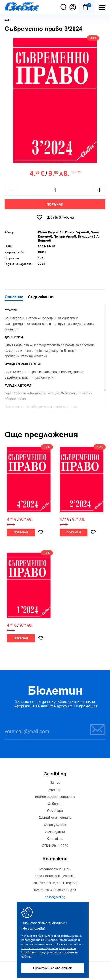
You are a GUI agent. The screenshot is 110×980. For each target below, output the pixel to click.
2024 (7, 20)
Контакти (55, 839)
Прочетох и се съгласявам (53, 968)
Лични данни (55, 832)
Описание (14, 297)
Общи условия (55, 825)
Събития (55, 804)
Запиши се (97, 730)
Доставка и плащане (55, 818)
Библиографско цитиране (55, 797)
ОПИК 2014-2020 (55, 846)
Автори (55, 790)
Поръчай (55, 205)
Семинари (55, 811)
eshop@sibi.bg (55, 897)
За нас (55, 783)
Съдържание (40, 297)
